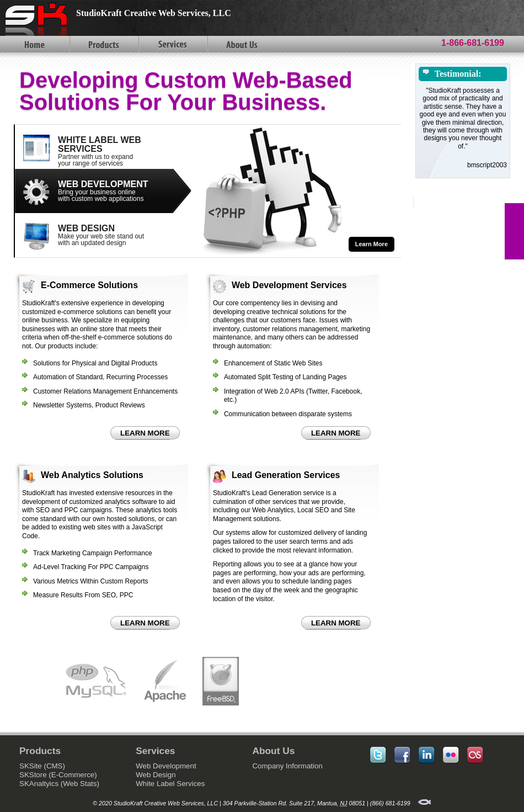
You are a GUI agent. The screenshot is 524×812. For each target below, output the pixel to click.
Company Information (287, 766)
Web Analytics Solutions (92, 475)
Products (103, 44)
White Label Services (170, 784)
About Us (241, 44)
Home (34, 44)
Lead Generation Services (286, 475)
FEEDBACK (514, 231)
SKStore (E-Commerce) (58, 775)
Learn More (371, 244)
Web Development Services (289, 285)
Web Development (166, 766)
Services (172, 44)
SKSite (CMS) (42, 766)
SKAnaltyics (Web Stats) (59, 784)
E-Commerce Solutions (89, 285)
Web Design (156, 775)
